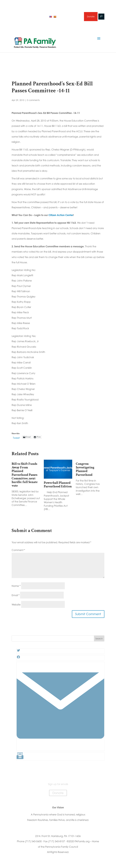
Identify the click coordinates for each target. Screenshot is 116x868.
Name (16, 587)
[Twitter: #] (18, 652)
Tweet (16, 438)
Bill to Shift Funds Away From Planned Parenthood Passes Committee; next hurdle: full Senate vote (25, 476)
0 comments (33, 101)
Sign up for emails (70, 17)
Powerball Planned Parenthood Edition (58, 486)
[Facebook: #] (18, 659)
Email (16, 596)
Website (16, 606)
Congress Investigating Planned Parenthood (85, 470)
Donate (91, 17)
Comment (18, 551)
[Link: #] (60, 750)
